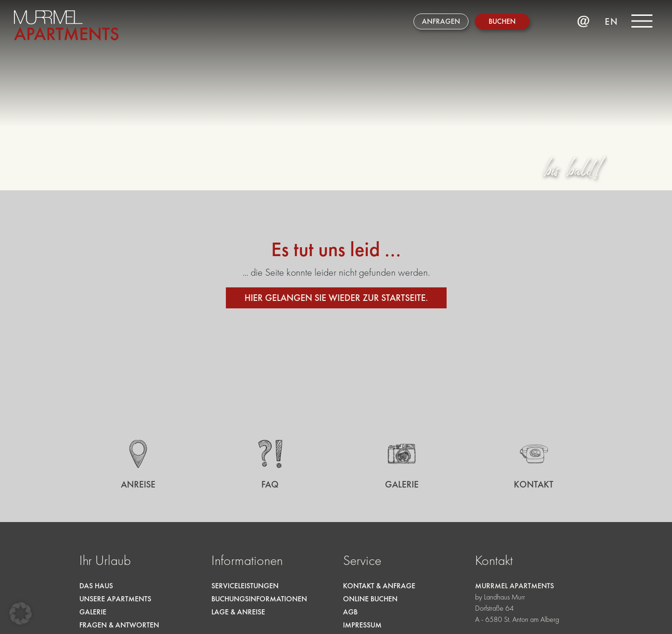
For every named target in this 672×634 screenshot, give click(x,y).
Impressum (362, 625)
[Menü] (642, 21)
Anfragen (441, 21)
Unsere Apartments (115, 599)
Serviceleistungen (245, 586)
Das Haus (96, 586)
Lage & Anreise (238, 612)
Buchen (502, 21)
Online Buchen (370, 599)
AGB (350, 612)
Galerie (93, 612)
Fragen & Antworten (119, 625)
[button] (21, 613)
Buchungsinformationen (259, 599)
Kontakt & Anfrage (379, 586)
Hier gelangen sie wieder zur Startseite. (336, 298)
